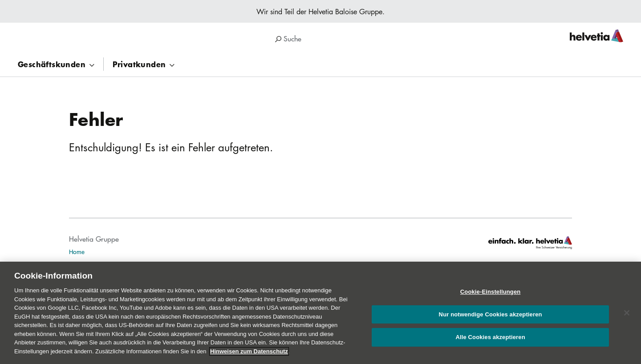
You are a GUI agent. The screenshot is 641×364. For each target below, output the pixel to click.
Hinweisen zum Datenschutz (249, 354)
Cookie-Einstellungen (491, 295)
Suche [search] (288, 38)
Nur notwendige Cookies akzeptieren (491, 317)
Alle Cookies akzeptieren (490, 341)
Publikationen (87, 264)
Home (77, 251)
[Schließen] (627, 316)
